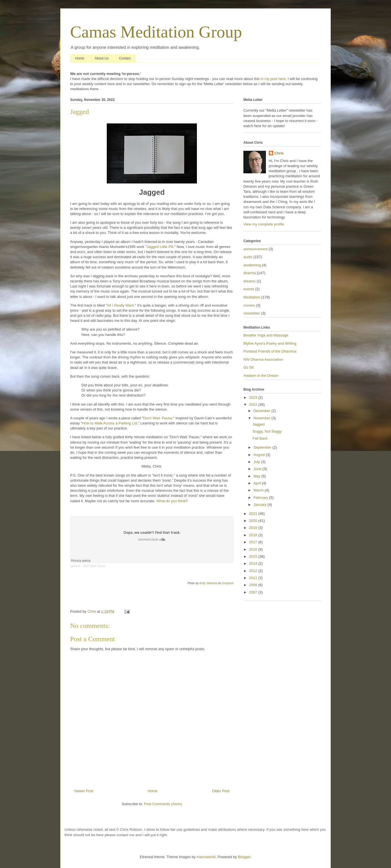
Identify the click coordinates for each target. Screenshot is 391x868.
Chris (279, 153)
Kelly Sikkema (208, 583)
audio (248, 257)
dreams (249, 281)
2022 (254, 405)
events (249, 289)
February (261, 498)
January (261, 505)
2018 (254, 535)
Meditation (252, 297)
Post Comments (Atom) (163, 804)
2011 (254, 578)
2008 (254, 585)
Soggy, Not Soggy (267, 431)
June (258, 469)
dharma (250, 273)
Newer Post (84, 791)
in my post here (273, 79)
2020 (254, 521)
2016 (254, 549)
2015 (254, 556)
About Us (102, 58)
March (259, 490)
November (263, 418)
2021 (254, 514)
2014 (254, 563)
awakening (252, 265)
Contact (125, 58)
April (258, 483)
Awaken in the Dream (261, 376)
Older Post (221, 791)
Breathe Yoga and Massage (266, 335)
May (257, 476)
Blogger (244, 857)
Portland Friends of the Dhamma (270, 351)
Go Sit (248, 367)
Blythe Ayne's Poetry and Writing (270, 343)
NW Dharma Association (263, 359)
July (257, 462)
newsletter (252, 313)
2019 (254, 528)
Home (80, 58)
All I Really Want (120, 305)
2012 (254, 571)
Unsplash (228, 583)
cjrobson (75, 566)
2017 (254, 542)
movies (249, 305)
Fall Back (260, 438)
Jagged (258, 424)
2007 (254, 592)
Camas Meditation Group (156, 32)
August (260, 455)
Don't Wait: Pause (94, 566)
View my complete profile (264, 224)
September (263, 447)
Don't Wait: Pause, (158, 418)
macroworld (206, 857)
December (263, 411)
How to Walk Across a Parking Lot (109, 423)
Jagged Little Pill (160, 247)
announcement (256, 249)
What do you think (171, 501)
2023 (254, 398)
